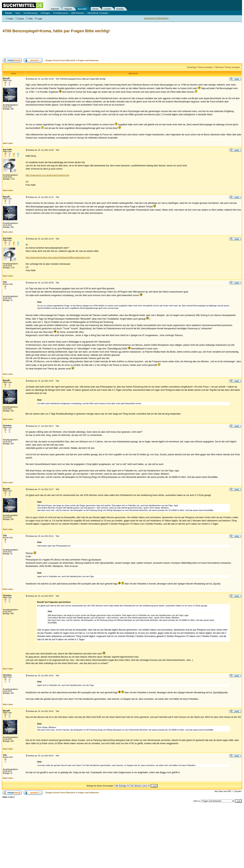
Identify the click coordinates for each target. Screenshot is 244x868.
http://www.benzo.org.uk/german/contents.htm (47, 175)
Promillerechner (61, 13)
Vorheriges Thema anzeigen (200, 67)
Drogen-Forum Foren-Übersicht (60, 60)
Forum (95, 9)
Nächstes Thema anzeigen (228, 67)
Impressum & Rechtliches (156, 18)
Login (38, 19)
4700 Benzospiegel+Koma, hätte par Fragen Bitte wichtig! (56, 31)
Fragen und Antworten (88, 60)
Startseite (55, 9)
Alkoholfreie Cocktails (97, 13)
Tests (18, 13)
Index (9, 19)
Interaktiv (82, 9)
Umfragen (45, 13)
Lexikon (107, 9)
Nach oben (8, 143)
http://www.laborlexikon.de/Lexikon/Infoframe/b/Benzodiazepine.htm (58, 258)
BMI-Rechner (78, 13)
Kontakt (120, 9)
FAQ (29, 19)
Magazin (68, 9)
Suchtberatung (30, 13)
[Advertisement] (67, 46)
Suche (20, 19)
